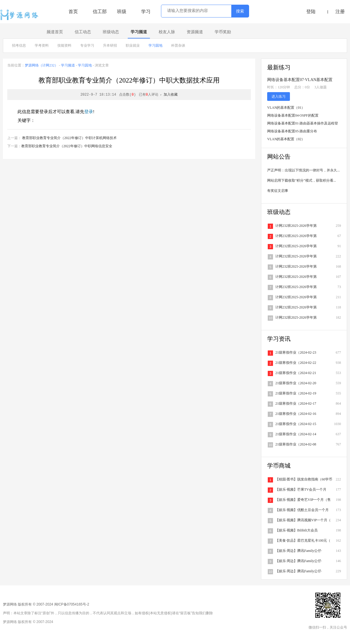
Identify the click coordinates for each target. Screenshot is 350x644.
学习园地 (155, 45)
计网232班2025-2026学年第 (296, 226)
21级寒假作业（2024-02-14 (296, 434)
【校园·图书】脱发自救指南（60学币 (304, 479)
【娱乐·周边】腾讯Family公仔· (299, 551)
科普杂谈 (178, 45)
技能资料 (64, 45)
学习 (146, 12)
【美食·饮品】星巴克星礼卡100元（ (303, 541)
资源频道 (195, 32)
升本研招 (110, 45)
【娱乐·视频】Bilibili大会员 (296, 530)
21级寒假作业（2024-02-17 (296, 403)
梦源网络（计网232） (41, 65)
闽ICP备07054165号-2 (72, 604)
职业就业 (133, 45)
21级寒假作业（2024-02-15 (296, 424)
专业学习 (87, 45)
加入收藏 (171, 95)
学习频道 (139, 32)
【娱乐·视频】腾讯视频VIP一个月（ (303, 520)
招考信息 (19, 45)
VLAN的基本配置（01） (286, 108)
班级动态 (111, 32)
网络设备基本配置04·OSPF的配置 (293, 115)
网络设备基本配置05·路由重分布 (292, 131)
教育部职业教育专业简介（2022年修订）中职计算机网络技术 (69, 138)
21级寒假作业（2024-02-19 (296, 393)
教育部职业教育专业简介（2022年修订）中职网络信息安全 (67, 146)
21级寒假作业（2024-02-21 (296, 373)
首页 (73, 12)
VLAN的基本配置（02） (286, 139)
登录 (89, 112)
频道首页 (55, 32)
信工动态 (83, 32)
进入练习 (279, 96)
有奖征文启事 (278, 191)
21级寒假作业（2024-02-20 (296, 383)
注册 (340, 12)
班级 (122, 12)
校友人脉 (167, 32)
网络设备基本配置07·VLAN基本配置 (300, 80)
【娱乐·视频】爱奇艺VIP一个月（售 (303, 500)
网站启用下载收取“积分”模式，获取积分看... (302, 180)
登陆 (311, 12)
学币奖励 (223, 32)
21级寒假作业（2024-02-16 (296, 414)
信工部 (100, 12)
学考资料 (42, 45)
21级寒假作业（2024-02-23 (296, 352)
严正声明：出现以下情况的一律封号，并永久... (303, 170)
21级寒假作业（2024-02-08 (296, 444)
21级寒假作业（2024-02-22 (296, 363)
